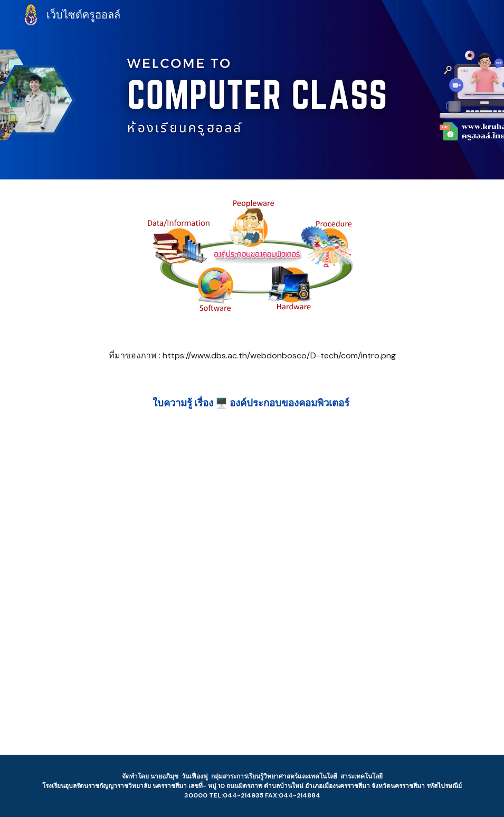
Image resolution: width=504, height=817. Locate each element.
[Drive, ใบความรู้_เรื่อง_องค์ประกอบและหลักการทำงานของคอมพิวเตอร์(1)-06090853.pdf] (252, 591)
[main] (252, 356)
